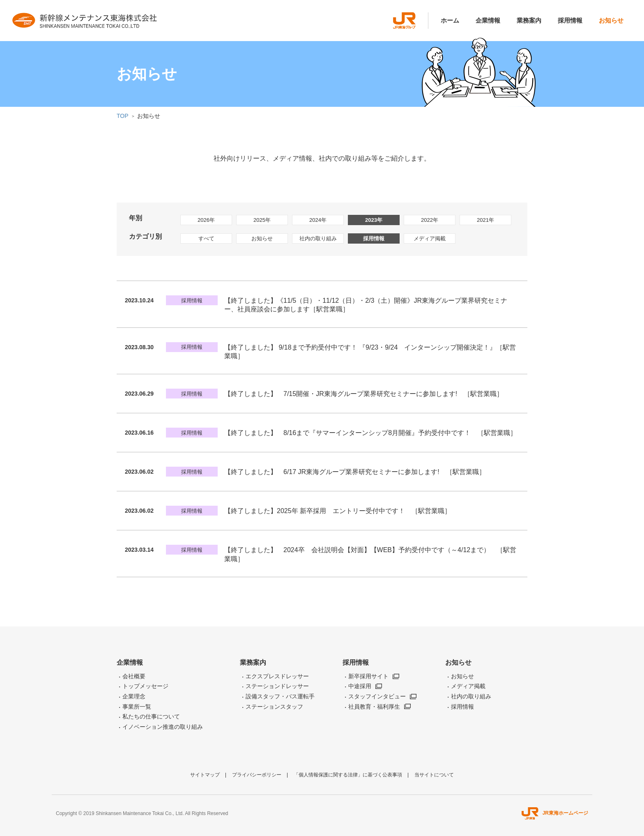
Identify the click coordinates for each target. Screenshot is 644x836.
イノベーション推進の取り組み (163, 727)
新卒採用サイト (368, 676)
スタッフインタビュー (377, 696)
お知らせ (611, 20)
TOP (123, 116)
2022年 (430, 220)
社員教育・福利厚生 (374, 707)
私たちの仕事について (151, 716)
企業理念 (134, 696)
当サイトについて (434, 775)
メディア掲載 (430, 238)
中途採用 (360, 686)
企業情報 (488, 20)
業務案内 (529, 20)
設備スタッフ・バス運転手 (280, 696)
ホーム (450, 20)
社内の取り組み (318, 238)
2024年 (318, 220)
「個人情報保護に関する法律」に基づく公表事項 (348, 775)
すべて (206, 238)
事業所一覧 (137, 707)
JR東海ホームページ (555, 813)
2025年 (262, 220)
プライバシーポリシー (257, 775)
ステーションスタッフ (274, 707)
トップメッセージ (145, 686)
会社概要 (134, 676)
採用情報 (570, 20)
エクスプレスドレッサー (277, 676)
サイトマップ (205, 775)
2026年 (206, 220)
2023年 (374, 220)
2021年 (485, 220)
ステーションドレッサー (277, 686)
